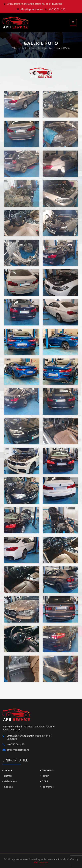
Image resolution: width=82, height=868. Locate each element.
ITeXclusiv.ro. (41, 862)
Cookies (8, 787)
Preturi (46, 776)
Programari (48, 787)
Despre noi (48, 770)
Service (8, 770)
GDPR (45, 781)
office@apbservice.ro (30, 9)
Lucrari (8, 776)
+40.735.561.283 (55, 9)
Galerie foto (11, 781)
